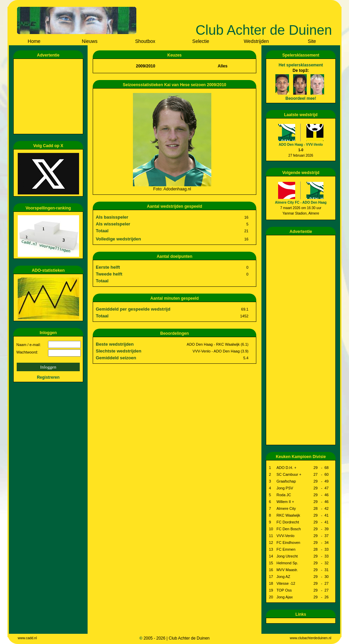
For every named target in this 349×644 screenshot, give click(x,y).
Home (34, 41)
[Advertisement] (49, 96)
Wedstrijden (256, 41)
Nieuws (90, 41)
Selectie (201, 41)
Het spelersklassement (301, 65)
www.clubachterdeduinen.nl (310, 638)
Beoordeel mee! (301, 98)
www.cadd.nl (27, 638)
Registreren (48, 377)
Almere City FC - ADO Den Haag (301, 202)
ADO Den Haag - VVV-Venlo (301, 145)
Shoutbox (145, 41)
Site (312, 41)
